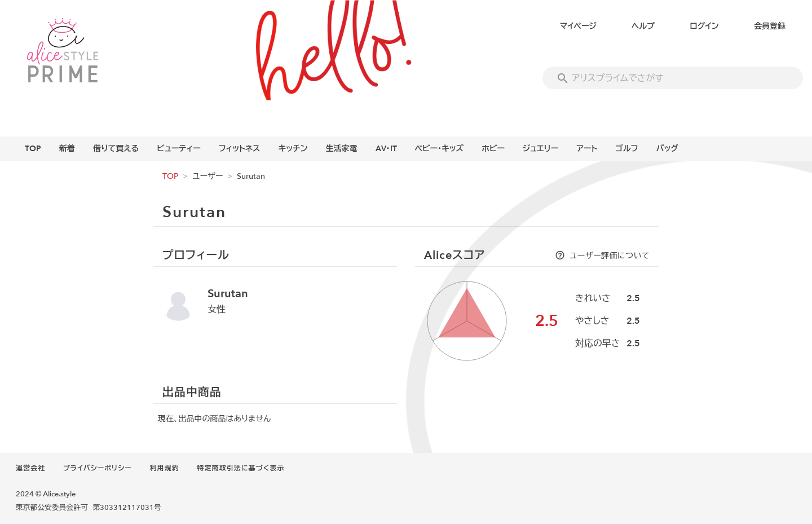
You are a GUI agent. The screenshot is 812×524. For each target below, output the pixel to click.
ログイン (704, 26)
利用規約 (165, 468)
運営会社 (30, 468)
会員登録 (770, 26)
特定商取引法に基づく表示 (241, 468)
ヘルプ (643, 26)
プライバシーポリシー (98, 468)
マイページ (578, 26)
